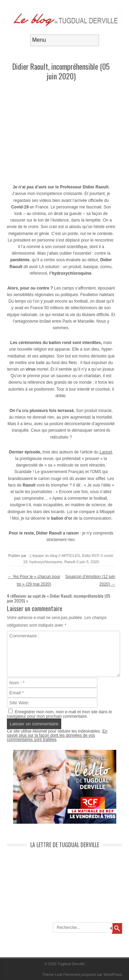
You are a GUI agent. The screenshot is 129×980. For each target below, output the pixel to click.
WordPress (113, 974)
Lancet (106, 452)
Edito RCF (91, 556)
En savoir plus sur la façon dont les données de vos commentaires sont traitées (57, 735)
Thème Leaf (52, 974)
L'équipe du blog (43, 556)
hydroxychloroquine (46, 562)
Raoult (70, 562)
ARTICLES (71, 556)
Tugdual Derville (71, 964)
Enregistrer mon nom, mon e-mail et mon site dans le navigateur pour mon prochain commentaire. (59, 714)
